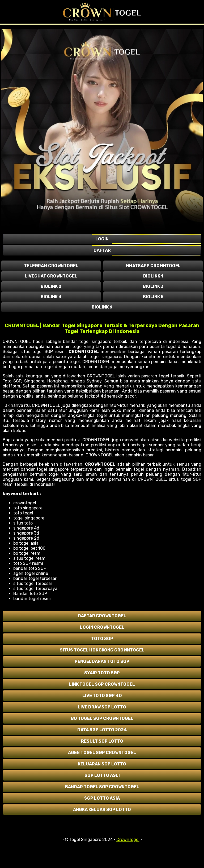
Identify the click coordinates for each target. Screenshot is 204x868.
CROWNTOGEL (84, 352)
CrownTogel (128, 840)
